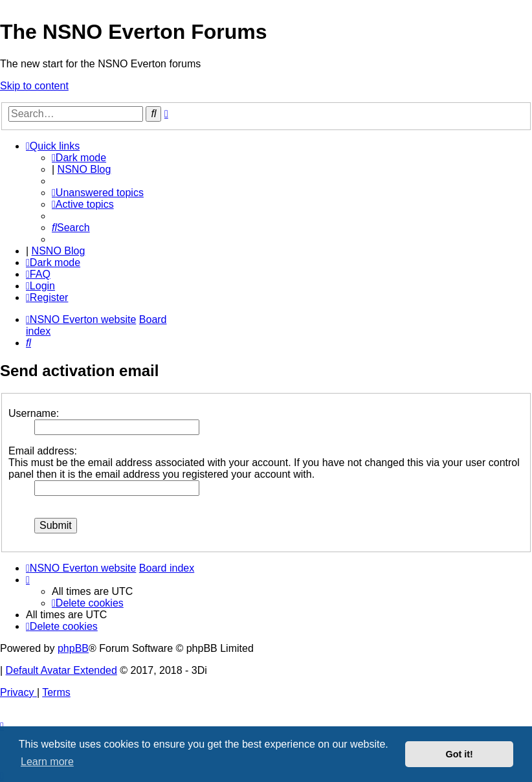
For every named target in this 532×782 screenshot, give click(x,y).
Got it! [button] (460, 754)
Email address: (43, 451)
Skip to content (34, 86)
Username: (34, 413)
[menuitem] (98, 193)
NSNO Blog (84, 169)
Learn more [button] (47, 762)
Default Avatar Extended (61, 670)
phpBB (73, 648)
